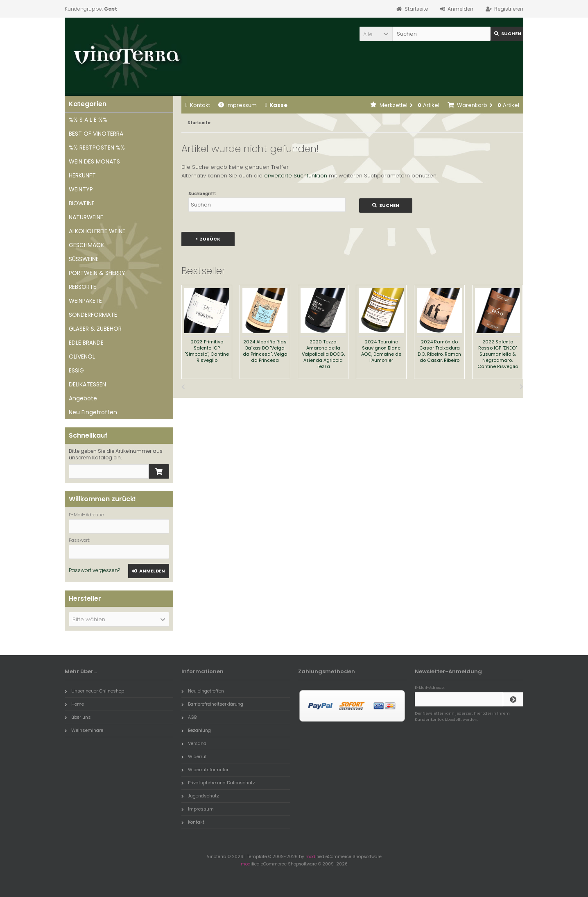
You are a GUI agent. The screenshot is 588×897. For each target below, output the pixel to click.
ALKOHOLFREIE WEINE (97, 231)
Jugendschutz (200, 796)
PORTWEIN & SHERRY (97, 273)
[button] (376, 34)
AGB (189, 717)
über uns (78, 717)
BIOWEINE (82, 203)
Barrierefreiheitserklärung (212, 704)
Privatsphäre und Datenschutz (218, 783)
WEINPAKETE (85, 301)
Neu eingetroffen (203, 691)
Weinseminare (84, 730)
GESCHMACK (86, 245)
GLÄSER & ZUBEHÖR (95, 329)
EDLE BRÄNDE (86, 343)
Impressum (237, 105)
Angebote (83, 398)
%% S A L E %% (88, 120)
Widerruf (194, 756)
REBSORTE (83, 287)
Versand (194, 743)
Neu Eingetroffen (93, 412)
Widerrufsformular (205, 770)
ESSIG (76, 370)
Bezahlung (196, 730)
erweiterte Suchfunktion (296, 176)
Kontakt (198, 105)
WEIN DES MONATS (94, 161)
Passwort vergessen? (94, 570)
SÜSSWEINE (84, 259)
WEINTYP (81, 189)
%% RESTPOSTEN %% (97, 148)
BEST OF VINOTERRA (96, 134)
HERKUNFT (82, 175)
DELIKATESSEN (87, 384)
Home (74, 704)
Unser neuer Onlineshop (94, 691)
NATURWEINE (86, 217)
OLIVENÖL (82, 357)
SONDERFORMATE (93, 315)
